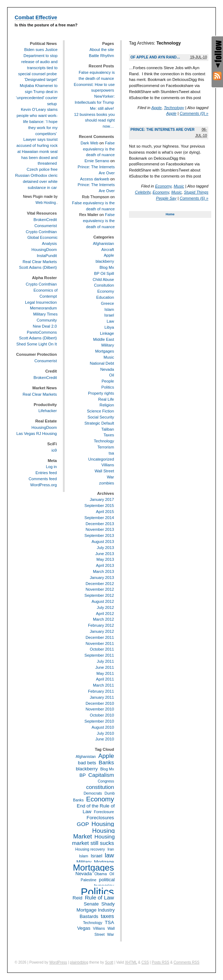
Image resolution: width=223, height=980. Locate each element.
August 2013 (103, 542)
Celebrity (143, 192)
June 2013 (105, 554)
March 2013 (103, 571)
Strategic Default (99, 423)
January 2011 (102, 697)
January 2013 (102, 578)
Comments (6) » (194, 198)
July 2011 (105, 661)
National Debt (102, 363)
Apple (157, 108)
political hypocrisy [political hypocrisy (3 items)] (104, 883)
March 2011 (103, 685)
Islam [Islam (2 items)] (83, 856)
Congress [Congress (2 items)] (106, 781)
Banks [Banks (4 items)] (106, 762)
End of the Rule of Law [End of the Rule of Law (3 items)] (96, 809)
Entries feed (46, 473)
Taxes (109, 435)
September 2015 (99, 506)
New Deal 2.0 (45, 326)
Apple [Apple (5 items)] (106, 756)
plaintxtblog (79, 962)
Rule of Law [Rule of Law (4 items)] (99, 897)
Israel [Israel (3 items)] (96, 856)
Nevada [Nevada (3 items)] (84, 874)
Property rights (101, 393)
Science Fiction (100, 411)
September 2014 (99, 518)
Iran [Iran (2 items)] (111, 849)
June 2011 (105, 667)
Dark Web (89, 143)
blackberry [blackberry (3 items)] (87, 769)
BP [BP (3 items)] (83, 775)
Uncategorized (101, 459)
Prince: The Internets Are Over (162, 130)
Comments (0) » (194, 113)
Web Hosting (46, 203)
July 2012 (105, 607)
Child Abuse (103, 279)
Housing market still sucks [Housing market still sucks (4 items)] (93, 840)
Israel (109, 315)
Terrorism (106, 447)
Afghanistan (103, 243)
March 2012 (103, 619)
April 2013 (105, 565)
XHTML (131, 962)
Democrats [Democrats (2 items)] (93, 793)
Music (179, 186)
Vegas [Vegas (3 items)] (84, 928)
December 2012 (100, 584)
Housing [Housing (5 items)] (103, 824)
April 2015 (105, 512)
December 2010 (100, 703)
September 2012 (99, 595)
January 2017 (102, 499)
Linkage (107, 333)
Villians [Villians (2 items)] (99, 928)
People (108, 381)
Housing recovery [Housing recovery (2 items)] (90, 849)
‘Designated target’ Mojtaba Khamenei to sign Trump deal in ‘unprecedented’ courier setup (37, 91)
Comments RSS (187, 962)
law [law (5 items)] (109, 855)
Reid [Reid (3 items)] (77, 898)
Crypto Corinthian (41, 232)
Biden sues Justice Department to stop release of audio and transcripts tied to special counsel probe (38, 61)
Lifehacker (48, 411)
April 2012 (105, 614)
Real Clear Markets (40, 262)
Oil (111, 375)
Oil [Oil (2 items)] (112, 874)
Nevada (107, 369)
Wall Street (104, 471)
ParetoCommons (42, 332)
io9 (54, 450)
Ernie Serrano (97, 161)
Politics (108, 387)
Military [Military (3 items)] (84, 862)
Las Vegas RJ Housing (37, 433)
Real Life (106, 399)
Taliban (108, 429)
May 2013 (105, 559)
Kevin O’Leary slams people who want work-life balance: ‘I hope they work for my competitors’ (37, 121)
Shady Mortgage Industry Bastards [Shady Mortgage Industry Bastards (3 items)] (96, 910)
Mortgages (105, 351)
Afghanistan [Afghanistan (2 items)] (86, 756)
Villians (108, 465)
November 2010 (100, 709)
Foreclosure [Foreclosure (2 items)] (104, 812)
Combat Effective (36, 17)
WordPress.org (44, 485)
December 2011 (100, 637)
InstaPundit (47, 256)
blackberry (105, 261)
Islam (109, 309)
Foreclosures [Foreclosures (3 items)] (100, 818)
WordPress (58, 962)
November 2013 (100, 529)
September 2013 (99, 535)
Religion (107, 405)
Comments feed (43, 479)
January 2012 (102, 631)
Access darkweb (95, 179)
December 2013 (100, 524)
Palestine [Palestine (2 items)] (89, 880)
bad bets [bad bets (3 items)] (87, 763)
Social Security (101, 417)
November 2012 (100, 589)
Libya (109, 327)
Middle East (104, 339)
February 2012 (101, 625)
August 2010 (103, 727)
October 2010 (102, 715)
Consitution (104, 285)
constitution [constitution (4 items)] (100, 787)
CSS (145, 962)
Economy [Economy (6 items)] (100, 799)
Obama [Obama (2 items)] (101, 874)
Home (170, 214)
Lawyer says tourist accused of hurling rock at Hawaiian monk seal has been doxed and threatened (37, 151)
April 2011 (105, 679)
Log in (51, 467)
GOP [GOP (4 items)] (83, 824)
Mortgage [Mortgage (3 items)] (104, 862)
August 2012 (103, 601)
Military (108, 345)
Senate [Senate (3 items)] (91, 904)
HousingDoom (44, 250)
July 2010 (105, 733)
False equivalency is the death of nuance (99, 149)
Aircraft (108, 250)
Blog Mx (107, 267)
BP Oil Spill (104, 273)
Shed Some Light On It (37, 344)
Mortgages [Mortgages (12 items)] (93, 868)
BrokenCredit (45, 220)
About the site (102, 50)
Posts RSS (161, 962)
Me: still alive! (102, 108)
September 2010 (99, 721)
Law (110, 321)
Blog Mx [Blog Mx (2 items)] (107, 769)
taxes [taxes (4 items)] (107, 916)
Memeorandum (43, 308)
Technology (174, 108)
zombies (106, 483)
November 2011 (100, 643)
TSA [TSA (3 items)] (109, 922)
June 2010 (105, 739)
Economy (163, 186)
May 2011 (105, 673)
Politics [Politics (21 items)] (97, 892)
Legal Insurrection (41, 302)
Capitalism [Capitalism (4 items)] (101, 775)
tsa (111, 453)
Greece (107, 303)
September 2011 (99, 655)
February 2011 (101, 691)
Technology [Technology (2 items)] (93, 923)
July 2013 (105, 548)
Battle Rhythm (101, 56)
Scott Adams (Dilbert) (38, 267)
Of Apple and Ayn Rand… (155, 57)
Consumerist (46, 226)
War (110, 477)
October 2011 (102, 649)
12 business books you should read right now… (94, 120)
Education (105, 297)
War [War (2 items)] (111, 934)
